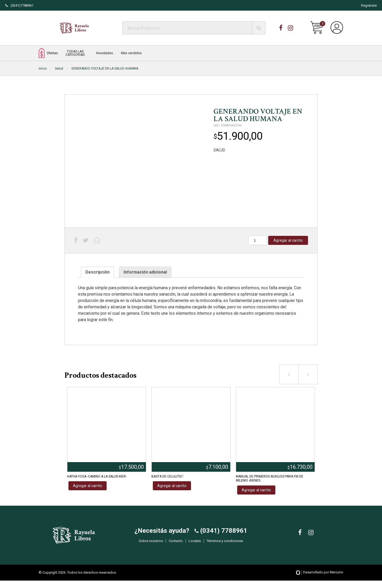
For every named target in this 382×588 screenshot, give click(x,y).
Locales (195, 545)
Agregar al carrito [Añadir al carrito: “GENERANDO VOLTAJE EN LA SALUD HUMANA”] (288, 240)
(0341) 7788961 (223, 535)
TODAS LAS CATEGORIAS (75, 53)
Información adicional (145, 272)
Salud (59, 69)
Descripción (97, 272)
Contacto (176, 545)
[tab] (97, 272)
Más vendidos (131, 53)
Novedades (105, 53)
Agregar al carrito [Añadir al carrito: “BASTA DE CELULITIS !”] (172, 486)
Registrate (369, 5)
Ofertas (48, 53)
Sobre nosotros (151, 545)
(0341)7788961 (19, 5)
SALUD (219, 150)
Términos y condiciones (225, 545)
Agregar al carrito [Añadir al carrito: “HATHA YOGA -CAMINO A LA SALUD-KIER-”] (88, 486)
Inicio (43, 69)
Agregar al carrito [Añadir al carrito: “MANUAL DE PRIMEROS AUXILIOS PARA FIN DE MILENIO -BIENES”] (256, 490)
